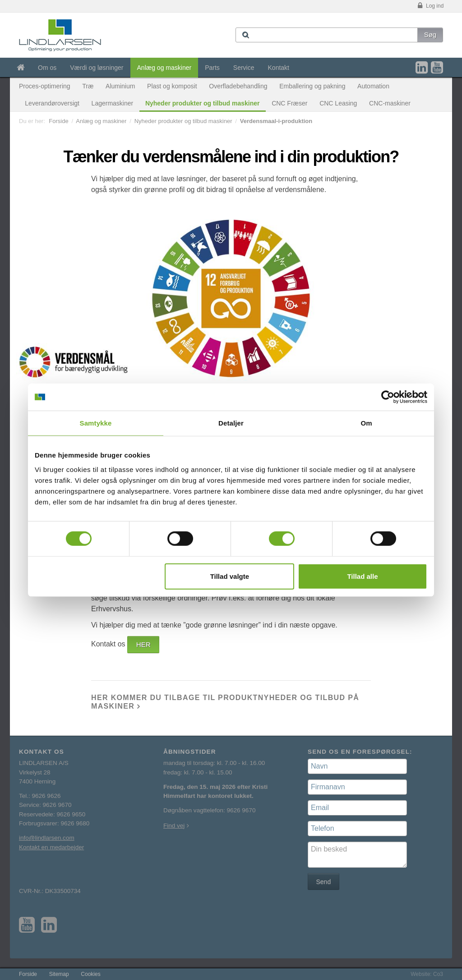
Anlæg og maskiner (164, 68)
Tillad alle (362, 576)
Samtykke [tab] (96, 423)
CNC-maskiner (390, 103)
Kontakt (279, 68)
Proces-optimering (45, 86)
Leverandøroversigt (52, 103)
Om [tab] (366, 423)
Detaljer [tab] (231, 423)
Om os (47, 68)
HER (143, 644)
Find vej (174, 826)
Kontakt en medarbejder (51, 847)
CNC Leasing (338, 103)
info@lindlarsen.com (47, 838)
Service (244, 68)
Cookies (90, 974)
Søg (430, 34)
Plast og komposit (172, 86)
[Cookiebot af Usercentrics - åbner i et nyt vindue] (388, 397)
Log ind (430, 6)
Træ (88, 86)
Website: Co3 (427, 974)
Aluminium (120, 86)
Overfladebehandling (238, 86)
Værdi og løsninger (97, 68)
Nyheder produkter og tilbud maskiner (203, 103)
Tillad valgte (230, 576)
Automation (373, 86)
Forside (58, 121)
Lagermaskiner (113, 103)
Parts (212, 68)
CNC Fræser (289, 103)
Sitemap (59, 974)
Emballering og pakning (312, 86)
